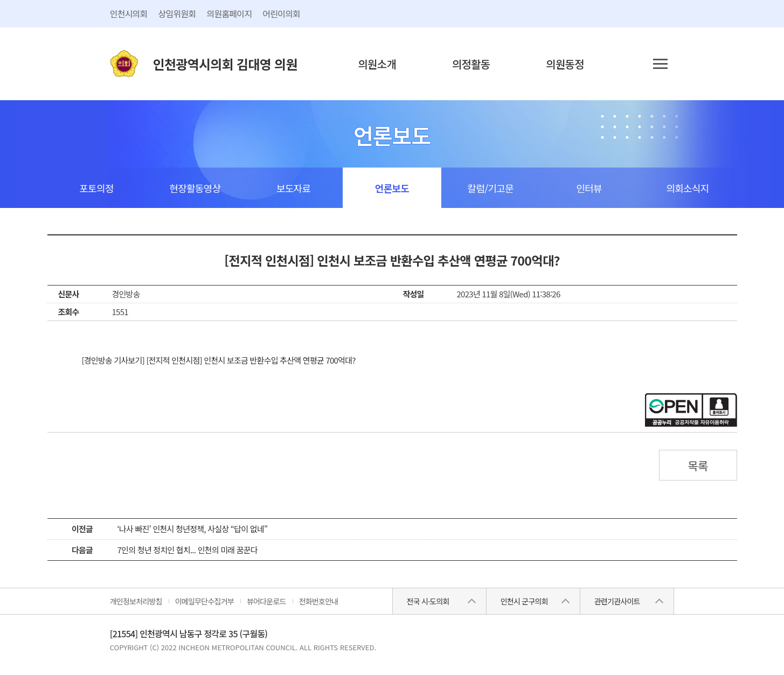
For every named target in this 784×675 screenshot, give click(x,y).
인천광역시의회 (225, 64)
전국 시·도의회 (428, 601)
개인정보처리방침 (136, 601)
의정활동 (471, 64)
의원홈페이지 (229, 13)
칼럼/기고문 (491, 188)
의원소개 (377, 64)
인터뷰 (589, 188)
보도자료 (293, 188)
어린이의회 (281, 13)
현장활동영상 (195, 188)
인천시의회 (129, 13)
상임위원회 (177, 13)
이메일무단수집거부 (204, 601)
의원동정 (565, 64)
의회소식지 (688, 188)
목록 (698, 465)
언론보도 (392, 188)
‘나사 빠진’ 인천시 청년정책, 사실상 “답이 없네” (193, 529)
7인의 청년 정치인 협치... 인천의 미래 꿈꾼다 (188, 550)
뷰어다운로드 (266, 601)
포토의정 (96, 188)
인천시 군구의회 (524, 601)
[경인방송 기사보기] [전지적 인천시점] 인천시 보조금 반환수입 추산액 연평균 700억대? (219, 360)
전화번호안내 (319, 601)
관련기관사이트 (617, 601)
